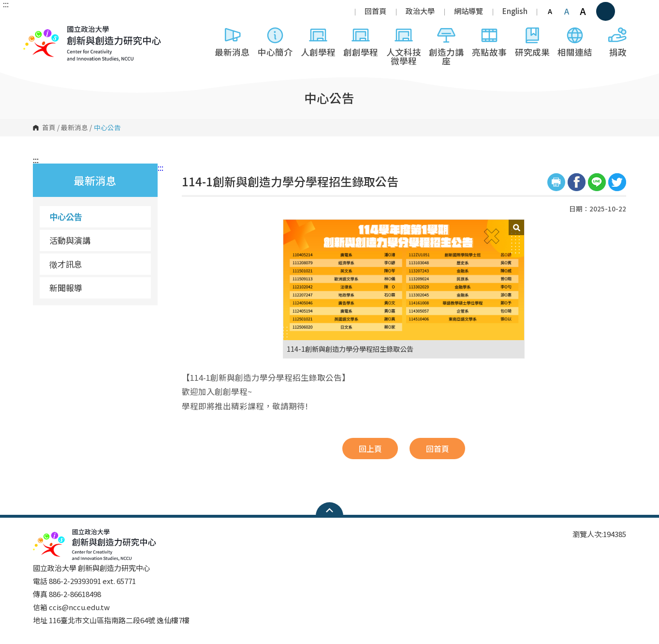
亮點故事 (489, 42)
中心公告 (66, 217)
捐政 (618, 42)
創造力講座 (446, 46)
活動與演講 (70, 240)
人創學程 (318, 42)
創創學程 (361, 42)
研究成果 (532, 42)
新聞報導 (66, 288)
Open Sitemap (329, 510)
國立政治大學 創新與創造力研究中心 (33, 72)
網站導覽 (469, 11)
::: (6, 4)
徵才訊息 (66, 264)
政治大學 (420, 11)
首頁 (49, 128)
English (515, 11)
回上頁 (370, 449)
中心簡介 (275, 42)
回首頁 (375, 11)
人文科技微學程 (404, 46)
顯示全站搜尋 (606, 11)
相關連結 (575, 42)
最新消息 (232, 42)
